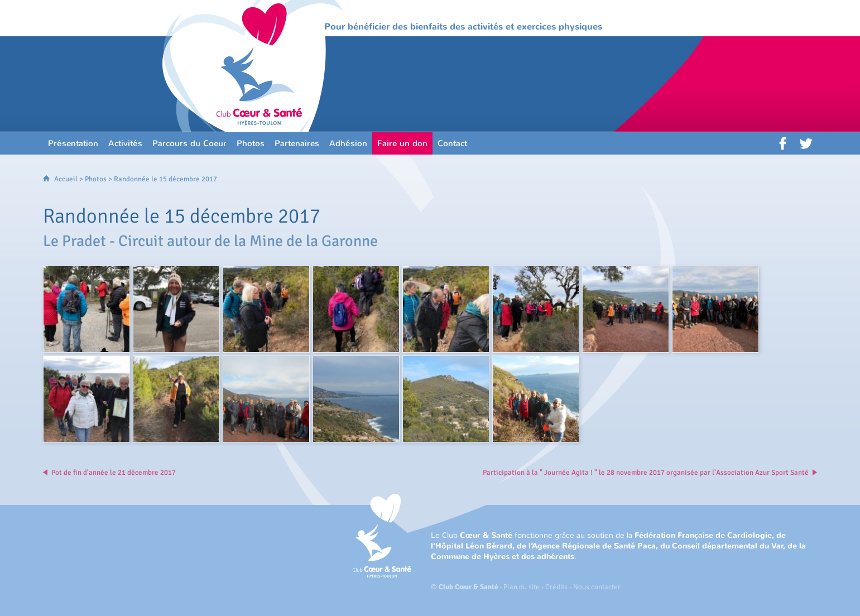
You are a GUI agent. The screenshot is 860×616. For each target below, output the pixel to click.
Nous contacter (597, 587)
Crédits (556, 587)
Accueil (66, 179)
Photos (96, 179)
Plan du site (522, 587)
